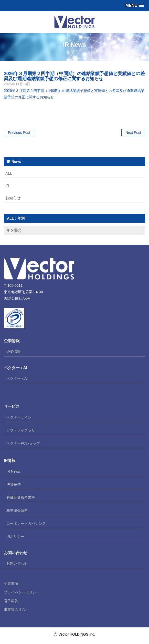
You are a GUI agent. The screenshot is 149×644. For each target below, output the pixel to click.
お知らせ (13, 198)
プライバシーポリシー (22, 592)
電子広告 (11, 601)
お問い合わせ (17, 563)
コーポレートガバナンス (26, 523)
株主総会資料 (17, 510)
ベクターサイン (19, 417)
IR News (13, 471)
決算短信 (14, 484)
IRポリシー (15, 536)
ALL (9, 173)
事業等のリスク (16, 610)
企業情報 (14, 352)
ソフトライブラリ (21, 430)
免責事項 (11, 583)
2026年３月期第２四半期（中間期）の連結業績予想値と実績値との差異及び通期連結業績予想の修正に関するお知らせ (74, 76)
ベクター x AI (17, 378)
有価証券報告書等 (21, 497)
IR (7, 186)
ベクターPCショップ (23, 443)
